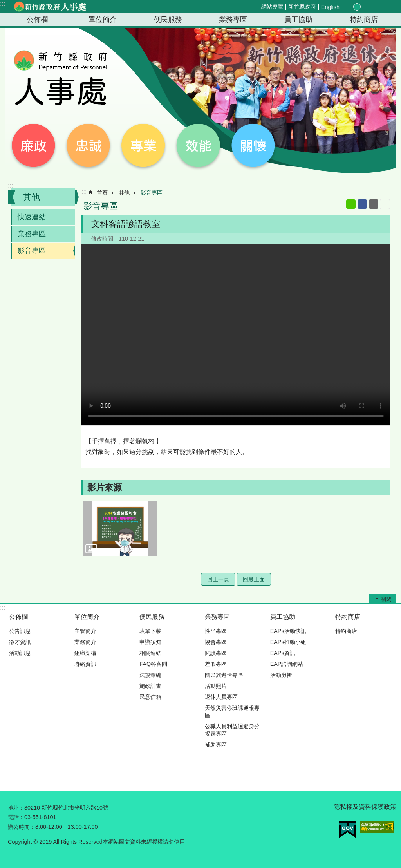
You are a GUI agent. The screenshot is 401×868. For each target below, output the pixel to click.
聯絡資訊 (85, 664)
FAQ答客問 (153, 664)
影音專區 (32, 251)
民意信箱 (150, 697)
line (351, 204)
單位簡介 (103, 20)
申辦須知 (150, 642)
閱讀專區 (216, 653)
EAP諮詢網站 (287, 664)
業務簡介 (85, 642)
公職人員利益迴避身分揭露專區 (232, 730)
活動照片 (216, 686)
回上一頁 (218, 579)
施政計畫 (150, 686)
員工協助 (298, 20)
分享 (374, 7)
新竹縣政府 (302, 7)
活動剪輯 (281, 675)
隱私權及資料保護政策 (365, 807)
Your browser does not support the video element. (236, 335)
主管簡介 (85, 631)
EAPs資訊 (283, 653)
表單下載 (150, 631)
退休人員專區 (221, 697)
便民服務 (168, 20)
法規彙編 (150, 675)
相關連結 (150, 653)
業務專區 (233, 20)
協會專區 (216, 642)
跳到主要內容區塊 (4, 4)
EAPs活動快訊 (288, 631)
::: (3, 4)
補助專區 (216, 745)
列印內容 (385, 204)
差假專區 (216, 664)
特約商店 (364, 20)
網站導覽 (272, 7)
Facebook (362, 204)
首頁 (102, 193)
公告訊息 (20, 631)
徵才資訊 (20, 642)
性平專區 (216, 631)
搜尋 (384, 7)
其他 (31, 197)
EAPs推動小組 (288, 642)
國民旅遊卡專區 (224, 675)
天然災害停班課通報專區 (232, 712)
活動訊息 (20, 653)
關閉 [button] (386, 599)
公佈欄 (37, 20)
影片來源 (105, 487)
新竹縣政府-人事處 (50, 7)
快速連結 (32, 217)
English (330, 7)
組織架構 (85, 653)
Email (374, 204)
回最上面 (254, 579)
